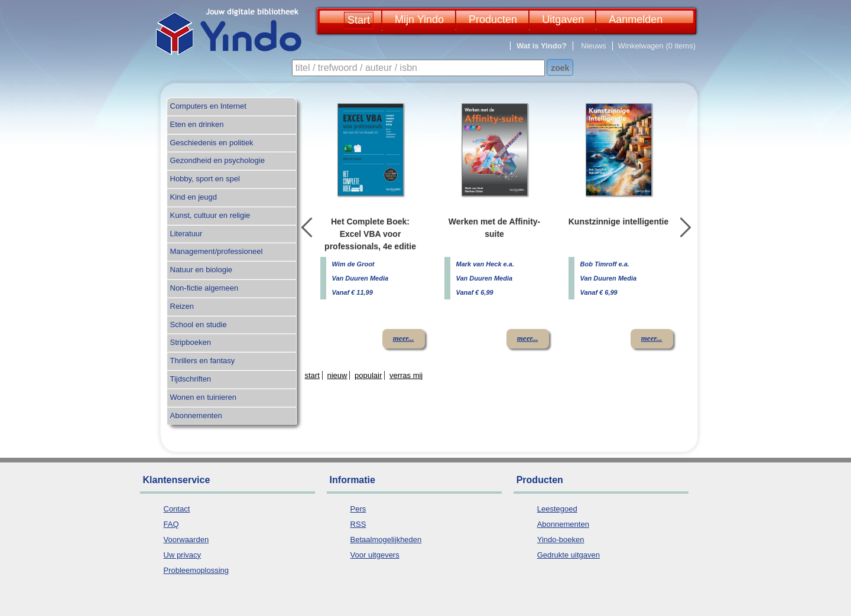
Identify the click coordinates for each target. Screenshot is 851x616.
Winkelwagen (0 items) (657, 46)
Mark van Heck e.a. (485, 264)
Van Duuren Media (360, 278)
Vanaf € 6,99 (475, 292)
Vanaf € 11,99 (353, 292)
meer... (404, 338)
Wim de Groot (353, 264)
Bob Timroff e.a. (605, 264)
